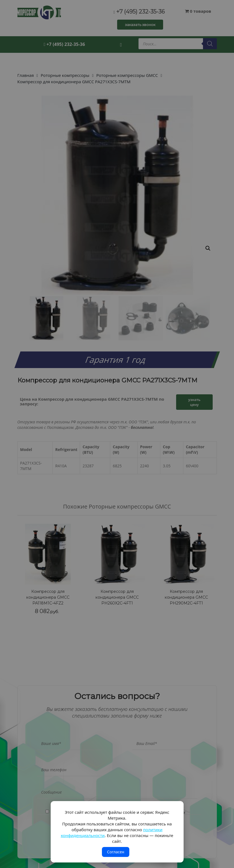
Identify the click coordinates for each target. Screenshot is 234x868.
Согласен (115, 852)
